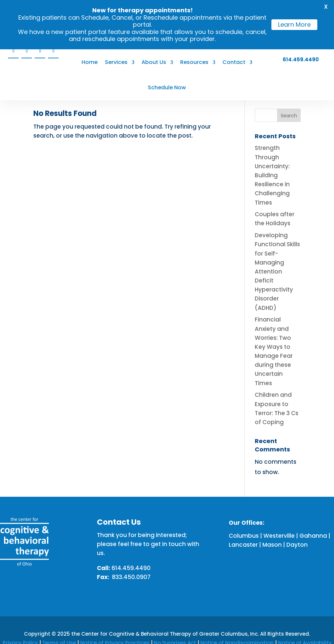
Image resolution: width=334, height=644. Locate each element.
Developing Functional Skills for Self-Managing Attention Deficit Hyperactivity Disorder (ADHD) (277, 272)
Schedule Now (167, 88)
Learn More (294, 24)
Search (289, 116)
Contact (234, 63)
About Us (154, 63)
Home (90, 63)
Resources (194, 63)
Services (116, 63)
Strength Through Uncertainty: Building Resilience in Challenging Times (272, 175)
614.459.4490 (301, 60)
